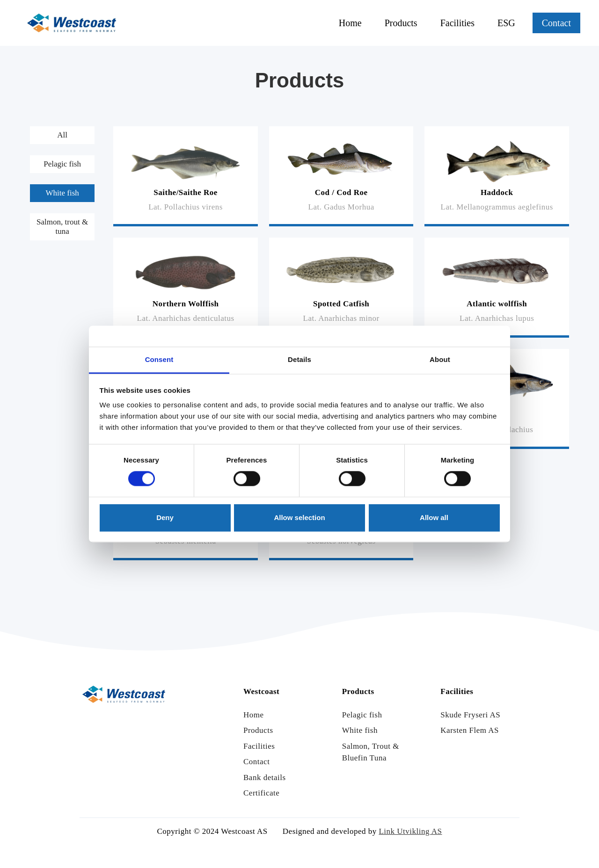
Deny (165, 517)
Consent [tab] (159, 359)
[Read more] (186, 176)
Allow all (434, 517)
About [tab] (440, 359)
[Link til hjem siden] (72, 23)
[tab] (62, 135)
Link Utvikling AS (410, 831)
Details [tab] (299, 359)
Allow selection (299, 517)
